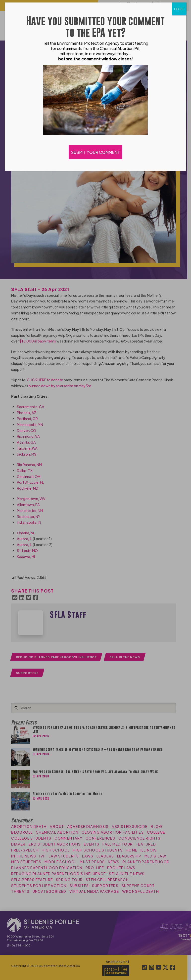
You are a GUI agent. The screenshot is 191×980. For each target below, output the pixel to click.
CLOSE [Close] (179, 9)
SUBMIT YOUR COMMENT (95, 152)
